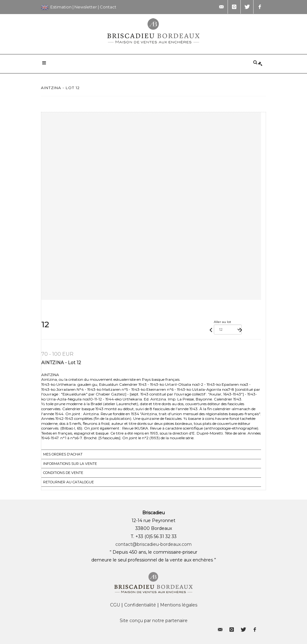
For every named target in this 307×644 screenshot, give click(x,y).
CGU (115, 605)
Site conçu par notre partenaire (154, 621)
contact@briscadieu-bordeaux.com (153, 544)
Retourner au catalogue (68, 482)
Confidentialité (140, 605)
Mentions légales (179, 605)
